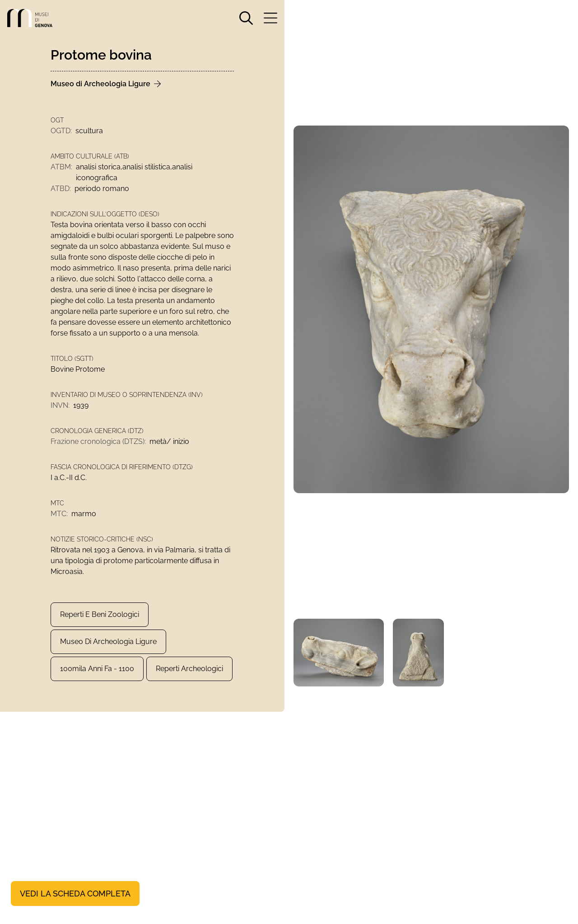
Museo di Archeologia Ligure (108, 642)
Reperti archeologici (189, 669)
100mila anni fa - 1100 (97, 669)
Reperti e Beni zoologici (100, 614)
